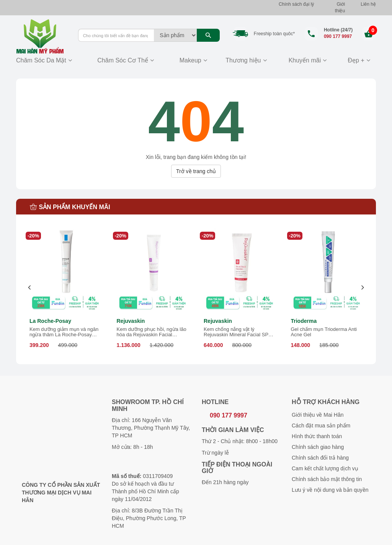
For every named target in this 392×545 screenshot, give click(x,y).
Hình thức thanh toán (317, 436)
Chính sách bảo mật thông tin (327, 479)
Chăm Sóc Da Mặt (41, 60)
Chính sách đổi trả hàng (320, 458)
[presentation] (30, 287)
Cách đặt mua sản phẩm (321, 426)
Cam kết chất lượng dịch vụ (325, 468)
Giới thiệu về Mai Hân (318, 415)
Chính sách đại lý (296, 4)
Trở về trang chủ (196, 171)
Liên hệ (368, 4)
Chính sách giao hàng (318, 447)
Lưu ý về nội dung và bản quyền (330, 490)
